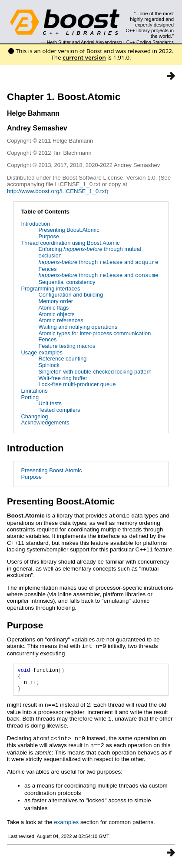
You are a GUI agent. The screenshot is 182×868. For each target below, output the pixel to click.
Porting (30, 397)
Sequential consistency (67, 282)
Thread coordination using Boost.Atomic (70, 243)
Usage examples (41, 352)
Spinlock (49, 365)
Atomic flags (53, 308)
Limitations (34, 391)
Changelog (34, 416)
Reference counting (62, 359)
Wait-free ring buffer (63, 378)
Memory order (56, 301)
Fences (47, 269)
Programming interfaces (50, 289)
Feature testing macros (67, 346)
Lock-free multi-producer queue (77, 384)
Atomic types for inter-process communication (94, 333)
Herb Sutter (59, 42)
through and (98, 262)
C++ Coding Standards (150, 42)
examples (66, 825)
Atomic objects (56, 314)
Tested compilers (59, 410)
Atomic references (61, 320)
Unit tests (50, 403)
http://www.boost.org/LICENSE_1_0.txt (57, 191)
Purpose (49, 236)
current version (84, 57)
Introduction (35, 224)
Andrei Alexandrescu (102, 42)
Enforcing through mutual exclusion (89, 252)
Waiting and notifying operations (78, 327)
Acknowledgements (45, 422)
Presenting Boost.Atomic (69, 230)
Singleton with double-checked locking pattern (95, 372)
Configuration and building (71, 295)
